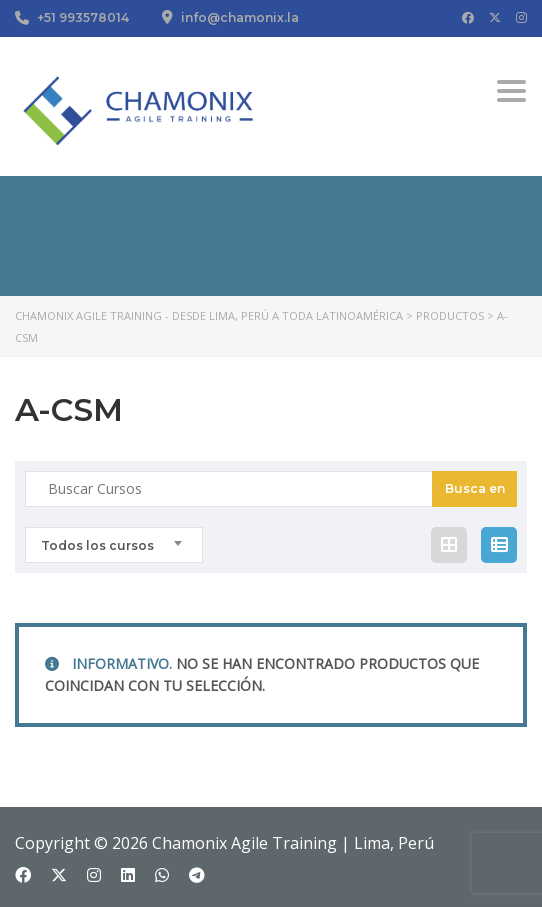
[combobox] (114, 545)
